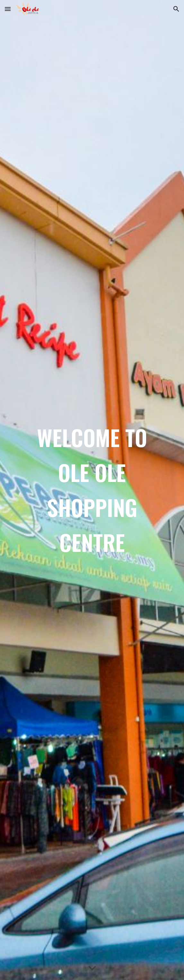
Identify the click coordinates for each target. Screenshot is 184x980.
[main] (92, 490)
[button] (8, 9)
